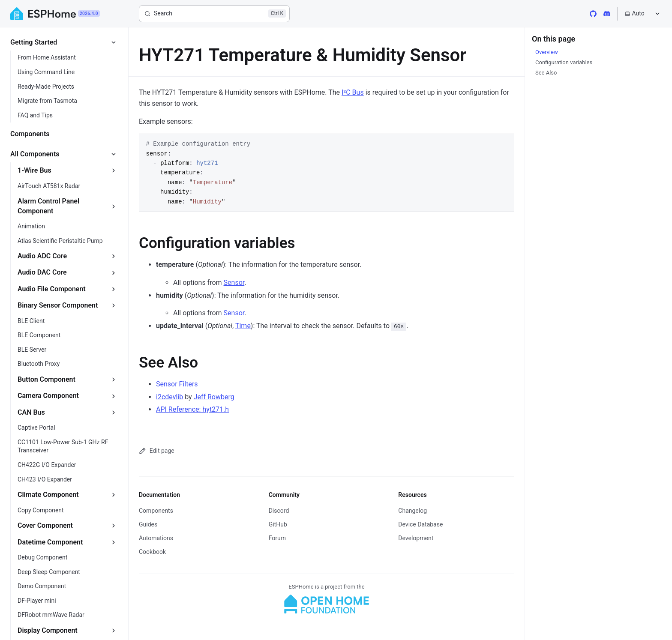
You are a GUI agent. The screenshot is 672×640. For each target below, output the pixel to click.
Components (156, 511)
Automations (156, 538)
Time (243, 326)
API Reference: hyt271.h (192, 409)
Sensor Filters (177, 384)
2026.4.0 (89, 13)
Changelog (412, 511)
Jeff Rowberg (214, 397)
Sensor (234, 283)
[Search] (214, 14)
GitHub (278, 524)
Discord (279, 511)
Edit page (157, 451)
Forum (277, 538)
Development (416, 538)
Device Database (420, 524)
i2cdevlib (169, 397)
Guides (148, 524)
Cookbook (152, 552)
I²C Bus (353, 92)
